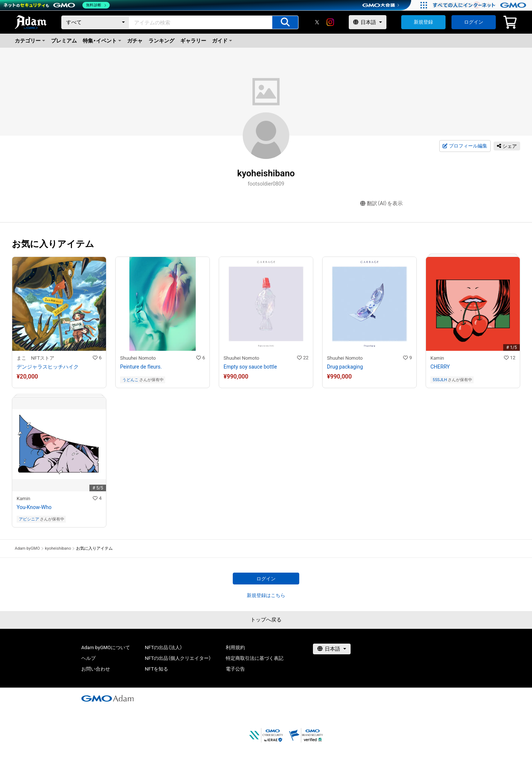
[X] (317, 22)
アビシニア (29, 519)
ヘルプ (88, 658)
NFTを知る (156, 669)
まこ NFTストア (35, 358)
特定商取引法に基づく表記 (255, 658)
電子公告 (235, 669)
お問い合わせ (96, 669)
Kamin (437, 358)
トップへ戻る (266, 620)
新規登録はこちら (266, 595)
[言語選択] (368, 22)
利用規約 (235, 647)
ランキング (161, 41)
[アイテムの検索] (285, 22)
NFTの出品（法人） (163, 647)
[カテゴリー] (95, 22)
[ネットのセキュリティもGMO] (57, 5)
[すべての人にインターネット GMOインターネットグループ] (480, 5)
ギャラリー (193, 41)
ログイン (474, 22)
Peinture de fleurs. (141, 367)
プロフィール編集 (465, 146)
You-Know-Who (34, 507)
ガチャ (135, 41)
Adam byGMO (27, 548)
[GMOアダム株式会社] (108, 698)
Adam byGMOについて (106, 647)
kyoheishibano (58, 548)
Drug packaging (345, 367)
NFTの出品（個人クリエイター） (178, 658)
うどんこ (130, 380)
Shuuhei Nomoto (138, 358)
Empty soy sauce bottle (250, 367)
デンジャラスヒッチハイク (48, 367)
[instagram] (330, 22)
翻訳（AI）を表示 (381, 204)
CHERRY (440, 367)
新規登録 (423, 22)
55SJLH (440, 380)
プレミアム (64, 41)
